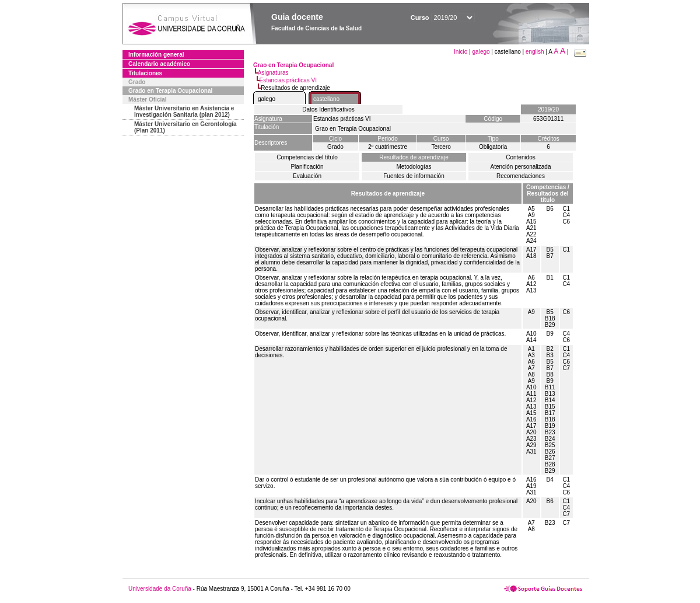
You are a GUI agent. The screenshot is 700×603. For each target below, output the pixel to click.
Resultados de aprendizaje (414, 157)
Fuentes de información (414, 176)
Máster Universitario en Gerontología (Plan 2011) (185, 127)
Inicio (461, 52)
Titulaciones (145, 73)
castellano (326, 99)
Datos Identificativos (328, 109)
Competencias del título (307, 157)
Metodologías (414, 167)
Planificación (307, 167)
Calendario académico (159, 64)
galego (481, 52)
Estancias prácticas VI (288, 80)
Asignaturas (273, 73)
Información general (156, 55)
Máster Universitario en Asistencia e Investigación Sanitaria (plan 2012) (184, 111)
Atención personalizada (521, 167)
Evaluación (307, 176)
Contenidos (521, 157)
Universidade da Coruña (160, 589)
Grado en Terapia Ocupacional (170, 91)
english (535, 52)
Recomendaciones (521, 176)
